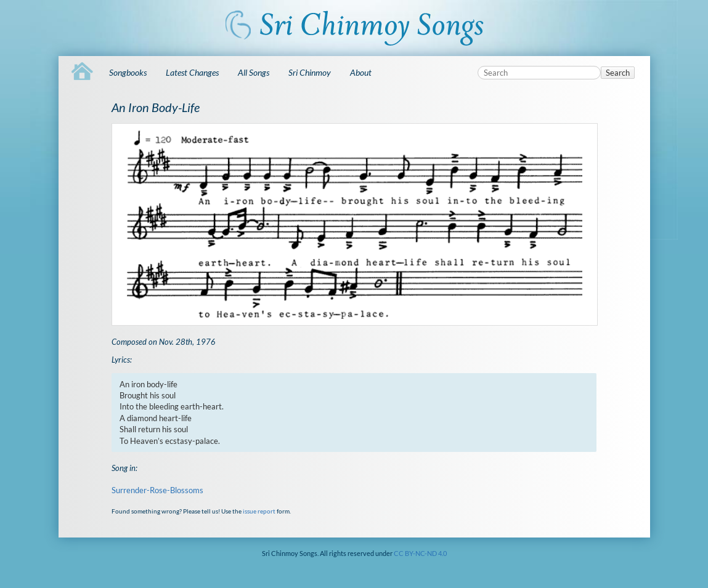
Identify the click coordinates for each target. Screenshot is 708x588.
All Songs (254, 72)
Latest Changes (192, 72)
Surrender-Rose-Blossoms (157, 490)
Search (618, 73)
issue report (259, 511)
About (361, 72)
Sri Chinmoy (310, 72)
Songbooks (128, 72)
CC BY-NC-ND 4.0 (420, 553)
